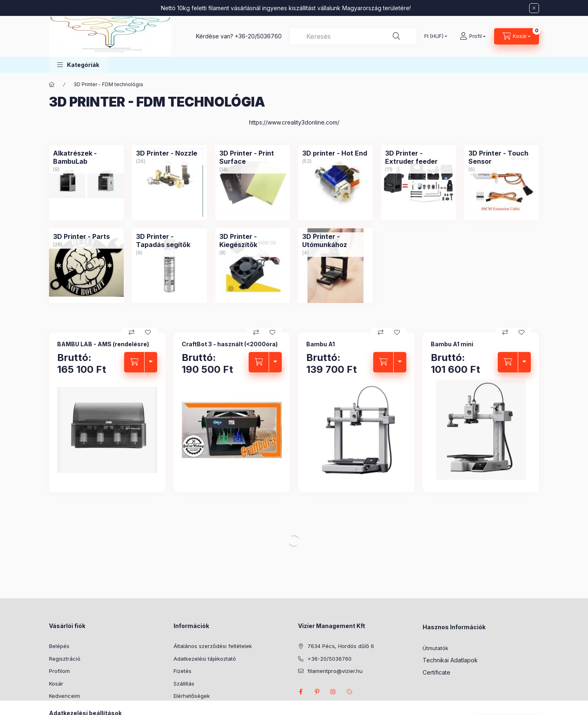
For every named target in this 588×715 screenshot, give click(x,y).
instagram (333, 692)
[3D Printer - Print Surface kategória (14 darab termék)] (253, 182)
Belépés (59, 646)
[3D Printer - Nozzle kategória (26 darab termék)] (169, 182)
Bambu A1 (321, 344)
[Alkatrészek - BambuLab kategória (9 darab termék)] (86, 182)
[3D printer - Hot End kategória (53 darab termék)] (335, 182)
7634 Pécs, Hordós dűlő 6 (341, 646)
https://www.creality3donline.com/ (294, 122)
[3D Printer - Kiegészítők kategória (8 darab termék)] (253, 266)
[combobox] (353, 36)
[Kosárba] (134, 362)
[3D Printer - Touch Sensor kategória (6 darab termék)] (502, 182)
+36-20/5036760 (258, 36)
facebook (301, 692)
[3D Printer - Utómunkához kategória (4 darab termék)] (335, 266)
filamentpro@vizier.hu (335, 671)
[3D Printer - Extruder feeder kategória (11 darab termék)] (418, 182)
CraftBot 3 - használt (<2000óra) (230, 344)
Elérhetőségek (192, 696)
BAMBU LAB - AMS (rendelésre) (103, 344)
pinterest (317, 692)
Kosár (56, 684)
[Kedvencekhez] (148, 332)
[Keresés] (396, 36)
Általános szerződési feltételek (213, 646)
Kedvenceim (65, 696)
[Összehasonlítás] (131, 332)
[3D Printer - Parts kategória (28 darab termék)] (86, 266)
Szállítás (184, 684)
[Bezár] (534, 8)
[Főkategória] (52, 85)
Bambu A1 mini (452, 344)
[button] (78, 65)
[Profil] (473, 36)
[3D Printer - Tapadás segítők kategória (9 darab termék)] (169, 266)
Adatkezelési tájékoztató (205, 659)
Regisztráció (65, 659)
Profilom (59, 671)
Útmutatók (435, 648)
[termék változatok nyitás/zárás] (151, 362)
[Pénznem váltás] (434, 36)
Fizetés (183, 671)
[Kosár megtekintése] (517, 36)
